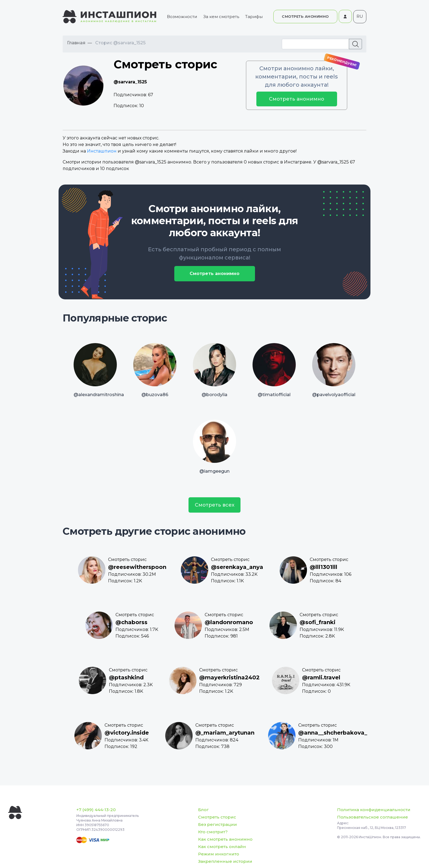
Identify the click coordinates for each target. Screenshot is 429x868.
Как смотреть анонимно (225, 839)
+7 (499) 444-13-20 (96, 810)
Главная (76, 43)
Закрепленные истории (225, 861)
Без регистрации (218, 824)
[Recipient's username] (315, 44)
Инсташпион (102, 151)
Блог (203, 810)
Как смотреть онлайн (222, 847)
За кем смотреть (221, 17)
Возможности (182, 17)
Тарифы (254, 17)
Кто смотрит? (213, 832)
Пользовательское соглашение (373, 817)
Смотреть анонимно (297, 99)
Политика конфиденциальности (374, 810)
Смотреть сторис (217, 817)
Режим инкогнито (219, 854)
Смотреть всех (215, 505)
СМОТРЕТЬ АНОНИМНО (305, 16)
